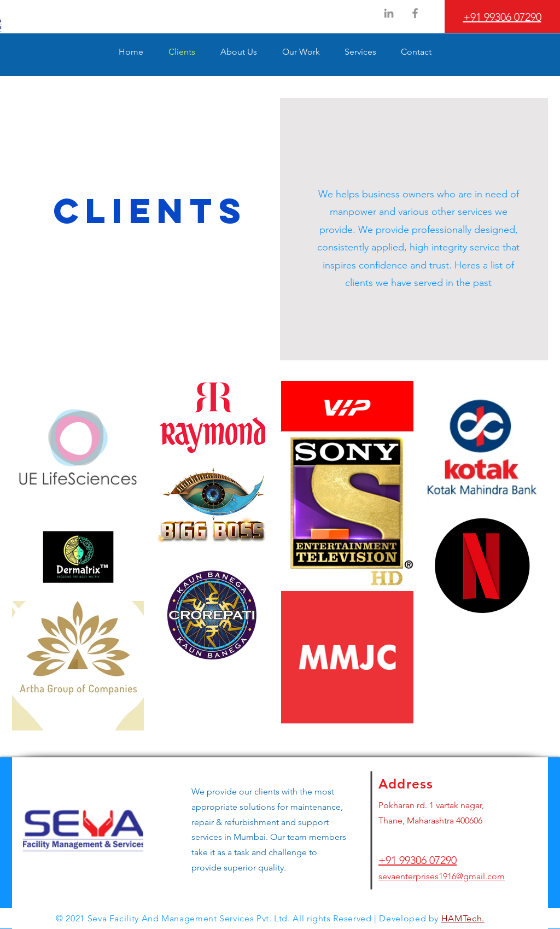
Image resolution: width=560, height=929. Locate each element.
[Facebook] (415, 13)
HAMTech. (463, 918)
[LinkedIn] (389, 13)
